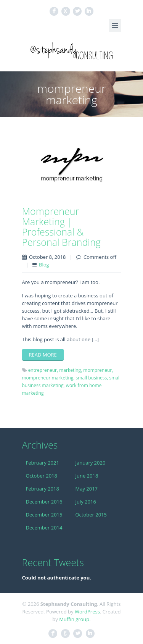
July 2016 (86, 502)
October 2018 (42, 476)
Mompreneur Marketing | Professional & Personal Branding (61, 227)
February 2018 (43, 489)
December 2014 (44, 528)
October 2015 (91, 515)
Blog (44, 265)
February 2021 (43, 463)
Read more (43, 355)
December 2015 (44, 515)
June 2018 (87, 476)
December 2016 (44, 502)
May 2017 (87, 489)
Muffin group (74, 619)
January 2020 (91, 463)
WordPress (87, 612)
